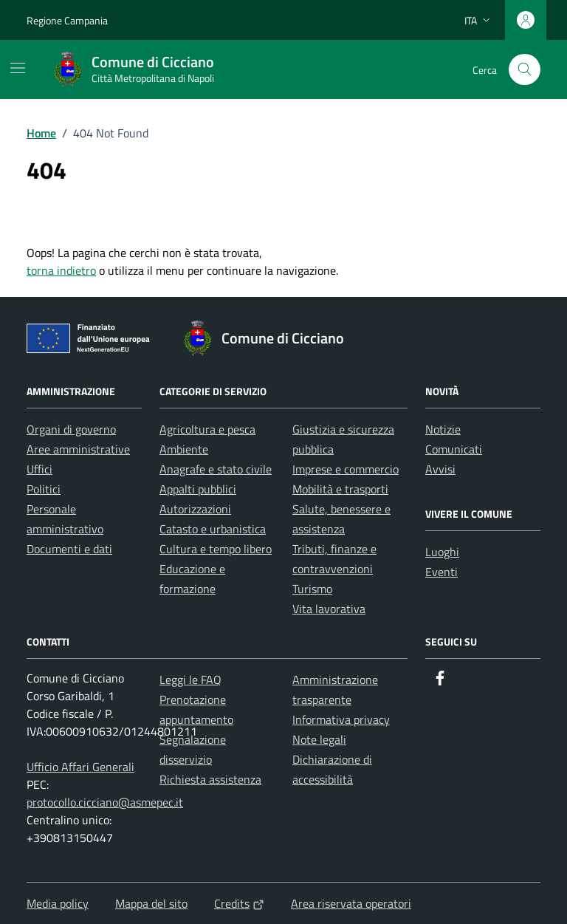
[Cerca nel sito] (525, 70)
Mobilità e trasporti (340, 489)
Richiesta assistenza (210, 779)
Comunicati (454, 449)
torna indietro (61, 270)
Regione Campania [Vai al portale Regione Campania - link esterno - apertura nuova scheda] (67, 20)
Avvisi (440, 469)
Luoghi (442, 552)
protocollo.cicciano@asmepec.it (105, 802)
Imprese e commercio (346, 469)
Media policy (58, 903)
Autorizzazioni (195, 509)
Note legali (319, 739)
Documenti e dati (69, 549)
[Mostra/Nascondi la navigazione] (18, 68)
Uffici (39, 469)
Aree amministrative (78, 449)
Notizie (443, 429)
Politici (44, 489)
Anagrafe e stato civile (216, 469)
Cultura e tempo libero (216, 549)
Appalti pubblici (198, 489)
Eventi (441, 572)
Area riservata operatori (351, 903)
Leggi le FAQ (190, 680)
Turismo (312, 589)
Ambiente (184, 449)
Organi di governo (71, 429)
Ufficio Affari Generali (80, 767)
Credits (239, 903)
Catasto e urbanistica (213, 529)
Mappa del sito (151, 903)
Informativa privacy (341, 719)
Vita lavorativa (329, 609)
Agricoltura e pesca (207, 429)
